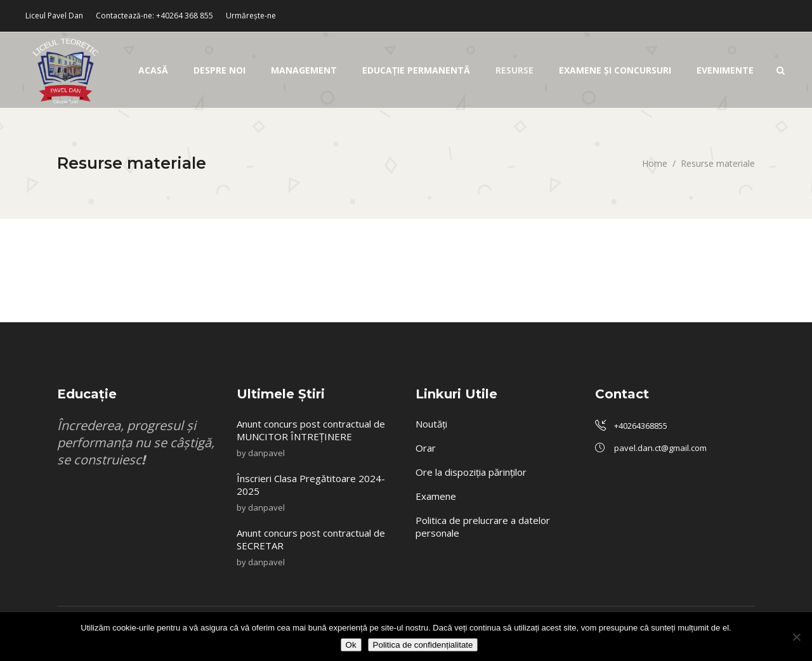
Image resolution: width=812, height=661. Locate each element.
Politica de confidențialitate (423, 645)
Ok (351, 645)
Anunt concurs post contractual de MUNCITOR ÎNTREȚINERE (311, 430)
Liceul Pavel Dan (54, 16)
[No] (796, 637)
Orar (426, 448)
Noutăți (431, 424)
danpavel (266, 453)
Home (655, 163)
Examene (436, 496)
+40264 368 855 (185, 16)
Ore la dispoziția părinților (471, 472)
